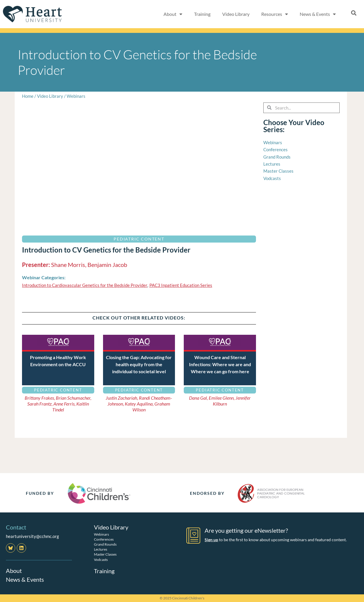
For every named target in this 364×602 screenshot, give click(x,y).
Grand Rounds (105, 544)
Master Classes (105, 554)
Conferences (104, 539)
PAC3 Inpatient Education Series (181, 285)
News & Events (318, 14)
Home (28, 96)
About (173, 14)
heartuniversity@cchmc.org (32, 536)
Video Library (236, 14)
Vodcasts (101, 559)
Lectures (101, 549)
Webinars (76, 96)
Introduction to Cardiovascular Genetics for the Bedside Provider (85, 285)
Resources (275, 14)
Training (202, 14)
